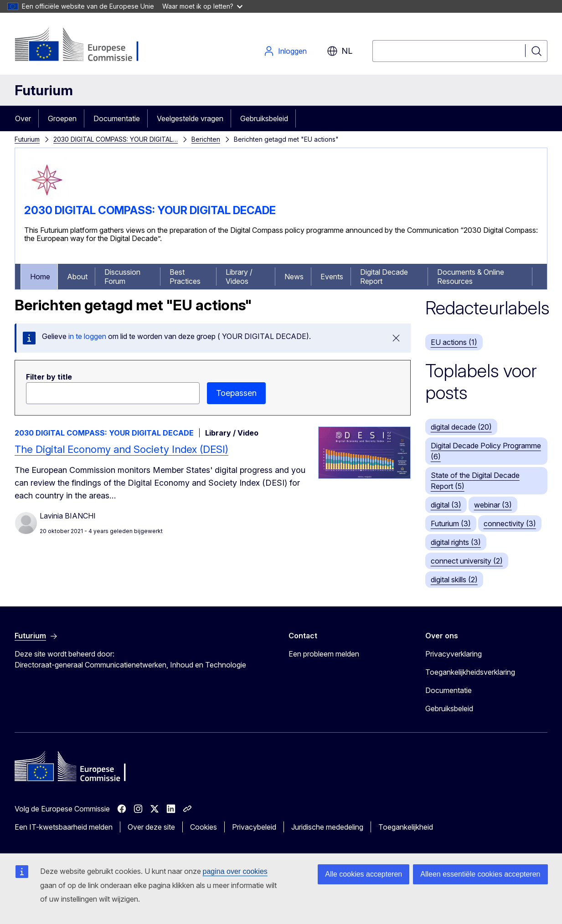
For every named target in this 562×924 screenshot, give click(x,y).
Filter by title (49, 377)
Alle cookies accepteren (363, 874)
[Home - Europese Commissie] (88, 46)
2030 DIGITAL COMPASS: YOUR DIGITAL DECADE (150, 210)
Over (23, 118)
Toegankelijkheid (406, 827)
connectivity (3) (510, 524)
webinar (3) (493, 505)
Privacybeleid (254, 827)
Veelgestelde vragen (190, 118)
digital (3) (446, 505)
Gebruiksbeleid (264, 118)
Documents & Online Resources (471, 277)
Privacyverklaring (454, 654)
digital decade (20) (461, 427)
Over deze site (151, 827)
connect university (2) (467, 561)
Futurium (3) (451, 524)
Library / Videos (239, 277)
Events (332, 277)
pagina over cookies (235, 871)
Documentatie (117, 118)
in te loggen (87, 336)
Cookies (204, 827)
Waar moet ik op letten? (202, 6)
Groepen (62, 118)
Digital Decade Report (384, 277)
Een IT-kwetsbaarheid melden (64, 827)
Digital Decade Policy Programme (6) (486, 451)
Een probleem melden (324, 654)
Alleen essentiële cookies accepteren (480, 874)
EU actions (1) (454, 342)
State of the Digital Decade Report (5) (475, 481)
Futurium (44, 90)
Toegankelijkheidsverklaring (470, 672)
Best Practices (185, 277)
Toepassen (236, 393)
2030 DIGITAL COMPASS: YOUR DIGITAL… (116, 139)
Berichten (206, 139)
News (294, 277)
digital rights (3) (456, 542)
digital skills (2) (454, 580)
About (77, 277)
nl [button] (340, 51)
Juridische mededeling (327, 827)
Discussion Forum (122, 277)
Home (40, 277)
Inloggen (285, 51)
